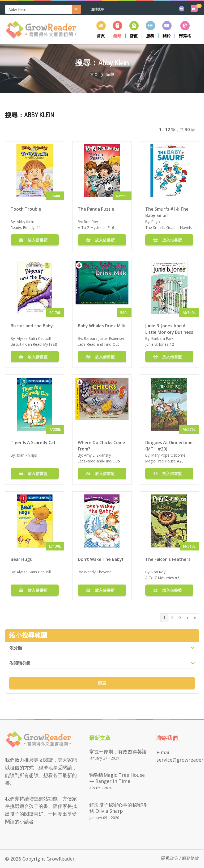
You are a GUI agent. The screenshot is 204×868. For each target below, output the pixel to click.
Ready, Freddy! (23, 228)
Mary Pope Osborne (168, 455)
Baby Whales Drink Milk (101, 326)
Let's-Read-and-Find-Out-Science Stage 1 (99, 347)
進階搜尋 (97, 9)
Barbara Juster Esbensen (105, 338)
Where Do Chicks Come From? (101, 445)
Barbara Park (162, 338)
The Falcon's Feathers (168, 559)
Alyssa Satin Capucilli (34, 338)
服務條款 (190, 858)
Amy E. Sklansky (97, 455)
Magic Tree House (161, 461)
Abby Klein (25, 222)
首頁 (94, 74)
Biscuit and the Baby (32, 326)
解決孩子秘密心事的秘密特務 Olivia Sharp (118, 808)
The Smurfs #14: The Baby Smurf (167, 212)
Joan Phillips (27, 455)
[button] (117, 29)
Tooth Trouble (26, 209)
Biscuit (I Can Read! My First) (34, 344)
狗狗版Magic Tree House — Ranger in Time (117, 778)
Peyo (156, 222)
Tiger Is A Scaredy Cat (33, 443)
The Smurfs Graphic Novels (169, 228)
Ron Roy (91, 222)
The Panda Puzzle (96, 209)
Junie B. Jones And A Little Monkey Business (169, 329)
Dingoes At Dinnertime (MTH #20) (169, 445)
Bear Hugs (21, 559)
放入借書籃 (35, 240)
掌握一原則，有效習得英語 (118, 752)
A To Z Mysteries (92, 228)
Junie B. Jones (157, 344)
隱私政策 (170, 858)
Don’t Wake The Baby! (100, 559)
